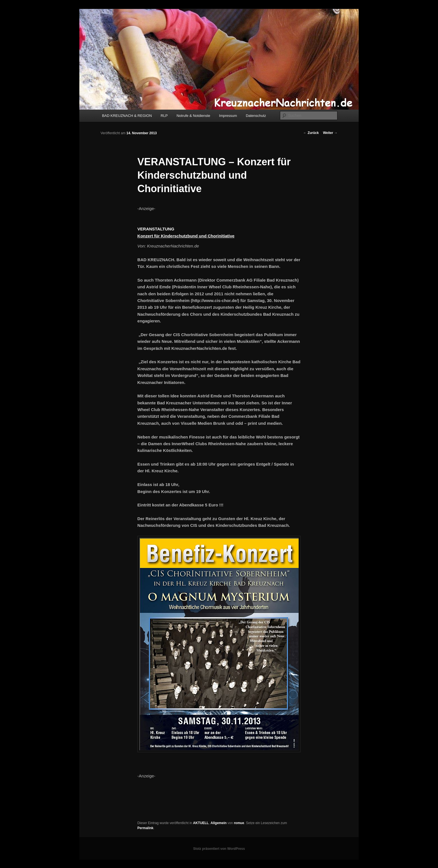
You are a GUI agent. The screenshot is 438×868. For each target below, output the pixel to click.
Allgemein (219, 823)
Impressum (228, 116)
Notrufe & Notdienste (193, 116)
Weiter (330, 133)
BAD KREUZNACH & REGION (127, 116)
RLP (164, 116)
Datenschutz (256, 116)
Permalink (145, 828)
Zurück (311, 133)
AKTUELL (201, 823)
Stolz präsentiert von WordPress (219, 849)
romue (239, 823)
